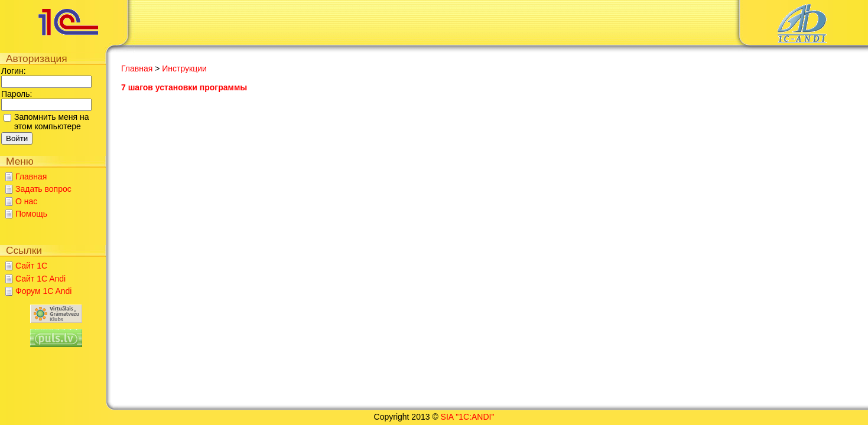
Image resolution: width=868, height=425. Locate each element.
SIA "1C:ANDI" (468, 417)
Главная (31, 176)
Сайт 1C (31, 266)
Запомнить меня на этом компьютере (52, 122)
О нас (26, 201)
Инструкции (184, 68)
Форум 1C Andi (43, 291)
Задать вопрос (43, 189)
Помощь (31, 214)
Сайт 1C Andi (40, 279)
